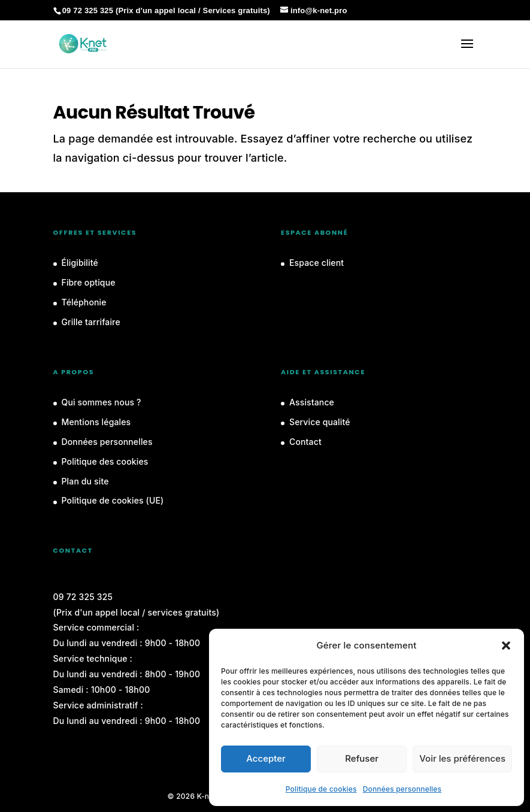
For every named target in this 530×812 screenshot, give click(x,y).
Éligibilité (80, 263)
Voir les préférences (462, 758)
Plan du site (85, 481)
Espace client (317, 263)
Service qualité (320, 422)
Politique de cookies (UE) (113, 500)
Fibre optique (89, 282)
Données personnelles (402, 789)
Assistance (312, 402)
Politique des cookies (105, 461)
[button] (506, 646)
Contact (305, 442)
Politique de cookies (321, 789)
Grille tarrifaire (91, 322)
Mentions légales (96, 422)
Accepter (266, 758)
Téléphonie (84, 302)
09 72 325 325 (83, 597)
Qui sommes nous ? (102, 402)
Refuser (362, 758)
